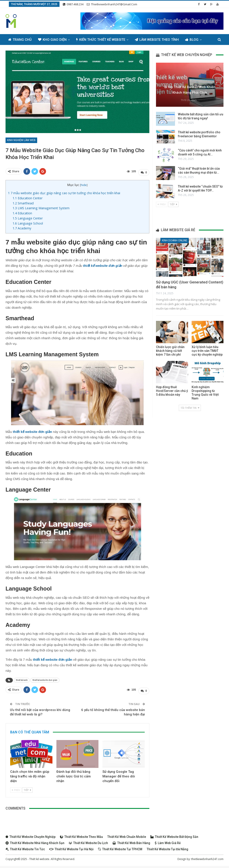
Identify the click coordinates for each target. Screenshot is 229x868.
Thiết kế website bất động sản (174, 835)
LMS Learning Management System (41, 207)
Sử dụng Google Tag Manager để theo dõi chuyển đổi (119, 774)
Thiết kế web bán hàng (131, 841)
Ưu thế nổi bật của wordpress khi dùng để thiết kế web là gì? (40, 710)
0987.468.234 (73, 4)
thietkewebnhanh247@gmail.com (112, 4)
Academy (22, 227)
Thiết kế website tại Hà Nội (71, 847)
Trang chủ (20, 40)
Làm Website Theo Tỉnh (157, 40)
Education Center (28, 197)
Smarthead (23, 202)
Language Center (28, 217)
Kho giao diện (52, 40)
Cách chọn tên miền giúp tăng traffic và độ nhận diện (30, 774)
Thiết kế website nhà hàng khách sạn (35, 841)
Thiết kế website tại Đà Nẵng (167, 847)
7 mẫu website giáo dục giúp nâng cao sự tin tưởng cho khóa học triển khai (64, 192)
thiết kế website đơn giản (45, 679)
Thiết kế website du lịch (88, 841)
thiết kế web (22, 679)
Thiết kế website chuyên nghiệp (31, 835)
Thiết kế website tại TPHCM (120, 847)
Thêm (190, 40)
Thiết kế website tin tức (25, 847)
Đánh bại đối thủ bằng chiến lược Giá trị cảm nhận (74, 774)
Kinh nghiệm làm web (21, 140)
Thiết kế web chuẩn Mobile (127, 835)
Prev (16, 788)
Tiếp (27, 788)
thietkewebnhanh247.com (207, 857)
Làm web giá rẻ (168, 841)
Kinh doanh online (175, 240)
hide (84, 184)
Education (22, 212)
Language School (28, 222)
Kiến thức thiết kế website (101, 40)
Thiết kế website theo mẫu (81, 835)
